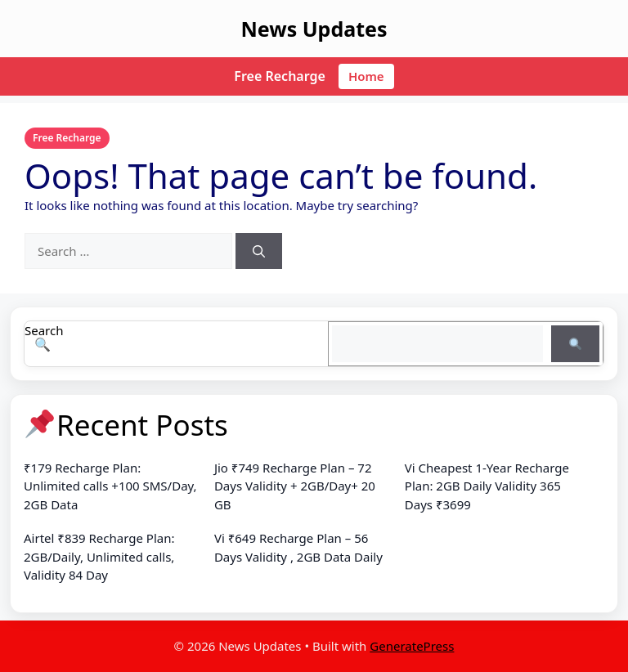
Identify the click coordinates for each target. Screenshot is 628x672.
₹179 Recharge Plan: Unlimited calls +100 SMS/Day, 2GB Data (110, 486)
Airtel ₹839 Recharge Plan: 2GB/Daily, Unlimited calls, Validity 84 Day (99, 556)
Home (366, 76)
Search (44, 330)
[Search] (259, 251)
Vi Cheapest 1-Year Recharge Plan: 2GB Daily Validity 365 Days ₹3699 (487, 486)
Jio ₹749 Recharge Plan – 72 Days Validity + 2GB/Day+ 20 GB (295, 486)
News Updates (314, 29)
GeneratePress (412, 646)
